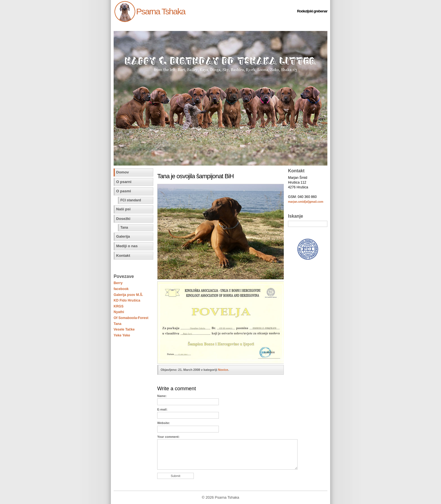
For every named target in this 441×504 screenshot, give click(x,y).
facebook (121, 289)
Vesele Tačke (124, 329)
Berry (118, 283)
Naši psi (123, 209)
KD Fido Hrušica (127, 300)
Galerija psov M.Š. (128, 295)
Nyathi (119, 312)
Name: (162, 396)
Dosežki (123, 219)
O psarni (124, 182)
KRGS (119, 306)
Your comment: (168, 437)
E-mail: (162, 409)
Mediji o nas (127, 246)
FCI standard (131, 200)
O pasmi (124, 191)
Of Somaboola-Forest (131, 318)
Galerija (123, 236)
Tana (124, 228)
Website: (164, 423)
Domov (122, 172)
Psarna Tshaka (161, 11)
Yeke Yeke (122, 335)
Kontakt (123, 256)
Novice (223, 370)
